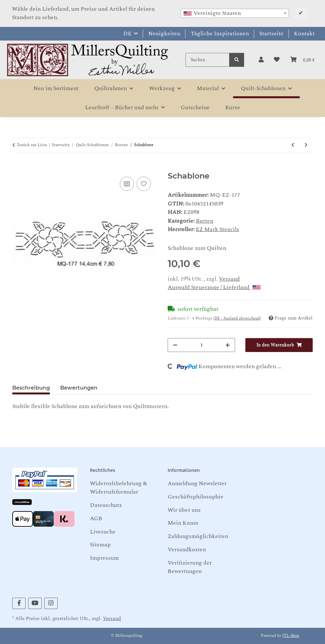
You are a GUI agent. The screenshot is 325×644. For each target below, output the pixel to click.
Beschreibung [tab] (31, 388)
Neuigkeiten (164, 34)
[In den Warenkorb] (17, 167)
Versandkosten (187, 550)
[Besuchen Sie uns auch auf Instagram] (51, 603)
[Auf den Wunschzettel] (144, 184)
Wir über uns (184, 510)
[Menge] (201, 345)
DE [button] (127, 34)
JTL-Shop (291, 636)
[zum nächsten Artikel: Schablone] (306, 145)
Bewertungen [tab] (79, 388)
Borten (205, 221)
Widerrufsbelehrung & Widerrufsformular (118, 488)
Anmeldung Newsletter (197, 483)
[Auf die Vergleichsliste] (127, 184)
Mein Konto (183, 523)
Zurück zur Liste (32, 145)
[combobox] (235, 13)
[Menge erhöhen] (228, 345)
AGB (96, 518)
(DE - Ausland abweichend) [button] (237, 318)
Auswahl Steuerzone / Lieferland (214, 287)
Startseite (271, 34)
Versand (229, 279)
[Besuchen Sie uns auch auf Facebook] (19, 603)
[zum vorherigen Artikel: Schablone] (293, 145)
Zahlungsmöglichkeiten (198, 536)
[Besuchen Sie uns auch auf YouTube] (35, 603)
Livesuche (103, 532)
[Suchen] (207, 60)
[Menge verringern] (175, 345)
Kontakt (304, 34)
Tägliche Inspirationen (220, 34)
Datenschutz (106, 505)
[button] (261, 60)
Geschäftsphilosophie (196, 497)
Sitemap (100, 545)
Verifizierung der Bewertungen (190, 567)
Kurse (233, 107)
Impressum (104, 558)
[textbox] (235, 13)
